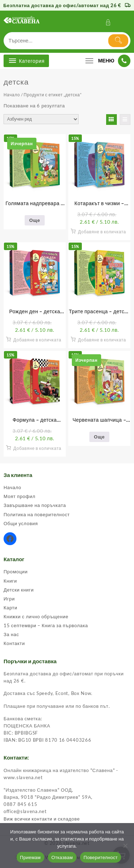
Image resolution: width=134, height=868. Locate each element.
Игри (9, 599)
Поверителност (101, 857)
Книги (10, 581)
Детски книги (19, 590)
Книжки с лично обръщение (36, 616)
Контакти (14, 643)
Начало (12, 95)
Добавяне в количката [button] (102, 232)
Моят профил (19, 496)
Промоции (16, 572)
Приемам (30, 857)
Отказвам (62, 857)
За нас (11, 634)
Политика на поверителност (37, 514)
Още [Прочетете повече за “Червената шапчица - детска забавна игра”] (99, 437)
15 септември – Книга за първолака (46, 625)
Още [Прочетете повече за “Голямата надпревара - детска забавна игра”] (35, 220)
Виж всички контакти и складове (42, 819)
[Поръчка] (41, 119)
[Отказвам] (125, 846)
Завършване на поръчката (35, 505)
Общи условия (21, 523)
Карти (10, 608)
